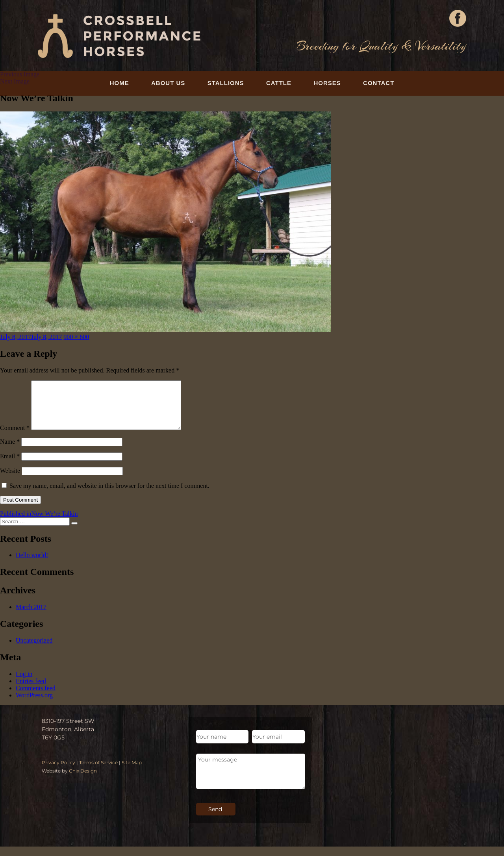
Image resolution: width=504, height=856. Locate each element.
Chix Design (83, 780)
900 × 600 (76, 337)
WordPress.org (34, 705)
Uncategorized (34, 650)
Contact (379, 83)
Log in (24, 683)
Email (10, 466)
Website (10, 480)
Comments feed (36, 698)
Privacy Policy (58, 772)
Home (120, 83)
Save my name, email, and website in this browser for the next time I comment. (109, 495)
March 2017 (31, 616)
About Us (168, 83)
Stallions (226, 83)
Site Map (132, 772)
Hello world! (32, 564)
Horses (327, 83)
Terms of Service (98, 772)
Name (10, 451)
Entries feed (31, 690)
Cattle (279, 83)
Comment (15, 437)
